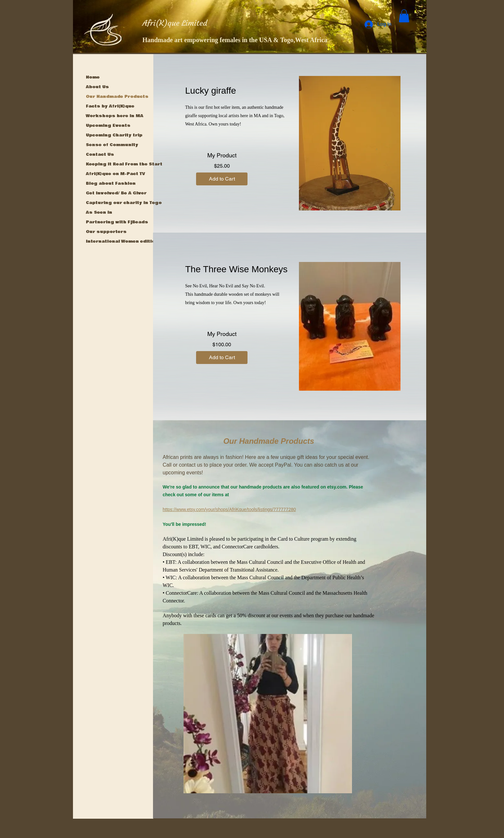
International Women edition (122, 241)
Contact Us (100, 154)
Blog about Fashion (111, 183)
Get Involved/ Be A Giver (116, 193)
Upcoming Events (108, 126)
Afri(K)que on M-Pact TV (115, 174)
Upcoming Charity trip (114, 135)
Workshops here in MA (115, 116)
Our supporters (106, 232)
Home (93, 77)
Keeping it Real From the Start (124, 164)
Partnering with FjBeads (117, 222)
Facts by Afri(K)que (110, 106)
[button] (404, 16)
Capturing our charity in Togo (124, 203)
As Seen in (99, 212)
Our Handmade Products (117, 97)
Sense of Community (112, 145)
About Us (97, 87)
